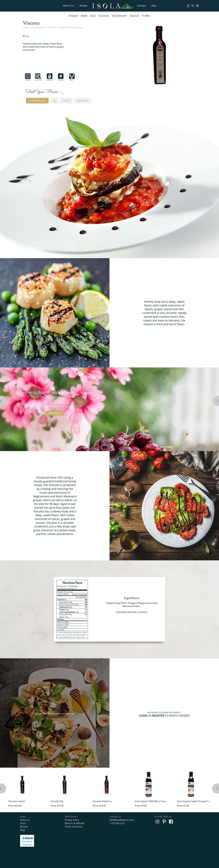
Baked (84, 16)
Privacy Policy (72, 820)
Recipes (84, 6)
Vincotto (51, 27)
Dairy (93, 16)
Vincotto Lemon (17, 801)
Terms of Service (74, 827)
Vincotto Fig (57, 801)
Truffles (146, 16)
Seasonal (134, 16)
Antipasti (73, 16)
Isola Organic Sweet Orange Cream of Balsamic (194, 801)
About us (25, 820)
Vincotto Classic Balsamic (70, 27)
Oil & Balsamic (119, 16)
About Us (69, 6)
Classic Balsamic (37, 101)
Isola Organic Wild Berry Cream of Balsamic (152, 801)
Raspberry (82, 101)
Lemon (66, 101)
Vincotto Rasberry (102, 801)
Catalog (142, 6)
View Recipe (55, 413)
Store (23, 823)
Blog (154, 6)
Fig (54, 101)
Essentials (104, 16)
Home (26, 27)
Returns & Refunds (75, 823)
